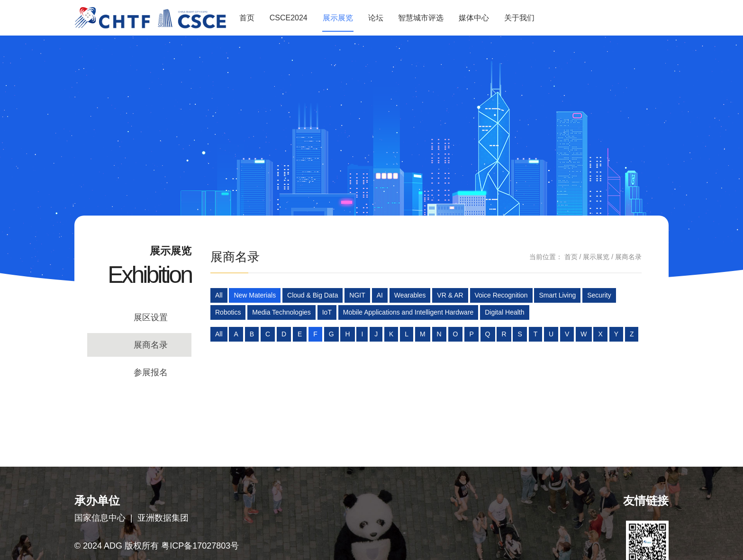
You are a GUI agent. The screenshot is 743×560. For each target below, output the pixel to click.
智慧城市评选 (421, 18)
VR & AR (450, 295)
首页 (247, 18)
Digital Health (504, 312)
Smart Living (557, 295)
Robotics (228, 312)
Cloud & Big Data (313, 295)
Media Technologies (281, 312)
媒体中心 (474, 18)
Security (599, 295)
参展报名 (151, 372)
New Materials (255, 295)
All (219, 295)
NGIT (357, 295)
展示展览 (338, 18)
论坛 (376, 18)
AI (380, 295)
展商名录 (151, 345)
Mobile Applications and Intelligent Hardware (408, 312)
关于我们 (519, 18)
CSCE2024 (289, 18)
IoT (327, 312)
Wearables (410, 295)
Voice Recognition (501, 295)
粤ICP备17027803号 (200, 546)
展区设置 (151, 317)
